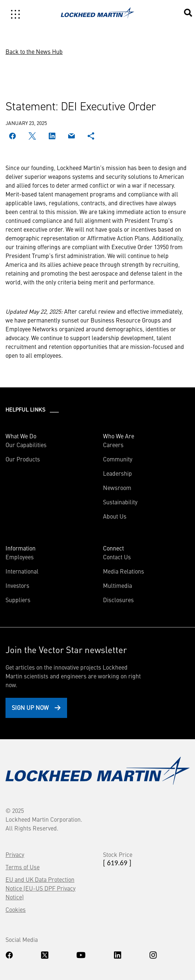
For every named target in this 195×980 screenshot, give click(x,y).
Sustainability (120, 502)
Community (118, 459)
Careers (113, 445)
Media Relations (124, 571)
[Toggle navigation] (15, 14)
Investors (17, 585)
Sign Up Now (30, 707)
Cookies (16, 909)
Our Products (23, 459)
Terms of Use (23, 867)
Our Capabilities (26, 445)
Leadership (117, 473)
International (22, 571)
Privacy (15, 854)
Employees (20, 557)
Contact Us (117, 557)
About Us (115, 516)
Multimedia (117, 585)
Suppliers (18, 600)
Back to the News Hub (34, 51)
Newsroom (117, 487)
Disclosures (118, 600)
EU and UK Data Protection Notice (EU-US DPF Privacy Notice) (41, 888)
